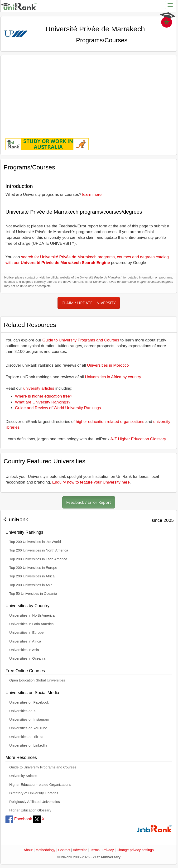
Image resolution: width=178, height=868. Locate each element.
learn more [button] (92, 194)
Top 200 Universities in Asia (31, 585)
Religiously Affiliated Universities (35, 802)
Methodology (46, 850)
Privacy (108, 850)
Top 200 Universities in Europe (33, 568)
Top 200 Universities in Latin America (38, 559)
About (28, 850)
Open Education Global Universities (37, 680)
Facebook (19, 819)
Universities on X (23, 711)
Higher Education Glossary (30, 810)
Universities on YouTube (28, 728)
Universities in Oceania (27, 658)
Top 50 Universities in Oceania (33, 594)
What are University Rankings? (43, 402)
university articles (39, 388)
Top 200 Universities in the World (35, 542)
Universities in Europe (26, 633)
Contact (64, 850)
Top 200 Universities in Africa (32, 576)
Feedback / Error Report (89, 502)
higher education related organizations (110, 422)
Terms (95, 850)
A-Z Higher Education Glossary (138, 439)
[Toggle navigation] (170, 5)
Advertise (80, 850)
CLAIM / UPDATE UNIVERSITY (89, 303)
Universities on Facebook (29, 702)
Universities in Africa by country (113, 377)
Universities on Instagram (29, 719)
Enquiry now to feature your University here (91, 482)
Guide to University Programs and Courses (81, 340)
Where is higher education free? (44, 396)
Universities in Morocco (108, 365)
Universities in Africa (25, 641)
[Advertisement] (89, 93)
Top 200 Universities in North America (39, 550)
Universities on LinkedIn (28, 745)
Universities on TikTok (26, 737)
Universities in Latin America (31, 624)
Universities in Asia (24, 650)
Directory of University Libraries (34, 793)
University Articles (23, 776)
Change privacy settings (135, 850)
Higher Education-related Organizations (40, 785)
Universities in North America (32, 615)
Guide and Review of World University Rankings (58, 408)
